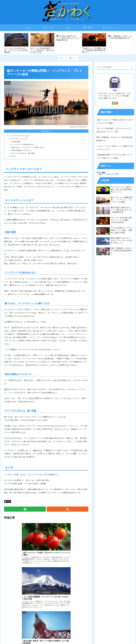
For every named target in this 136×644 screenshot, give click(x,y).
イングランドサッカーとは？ (19, 136)
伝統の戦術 (16, 142)
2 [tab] (66, 56)
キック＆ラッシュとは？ (19, 139)
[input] (115, 67)
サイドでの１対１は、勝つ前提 (23, 153)
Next (134, 43)
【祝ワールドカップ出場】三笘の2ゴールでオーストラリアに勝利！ (115, 121)
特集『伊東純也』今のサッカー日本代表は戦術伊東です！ (114, 139)
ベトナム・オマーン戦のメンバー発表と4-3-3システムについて (115, 148)
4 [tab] (73, 56)
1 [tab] (63, 56)
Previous (2, 43)
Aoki (115, 90)
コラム (8, 501)
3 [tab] (70, 56)
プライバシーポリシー (68, 638)
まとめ (13, 156)
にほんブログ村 (112, 174)
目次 (43, 131)
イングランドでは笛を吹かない (23, 144)
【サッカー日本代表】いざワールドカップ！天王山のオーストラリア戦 (114, 130)
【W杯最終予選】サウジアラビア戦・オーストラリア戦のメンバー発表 (114, 156)
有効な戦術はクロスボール (22, 150)
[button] (132, 67)
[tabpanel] (16, 43)
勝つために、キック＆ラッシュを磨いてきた (28, 147)
